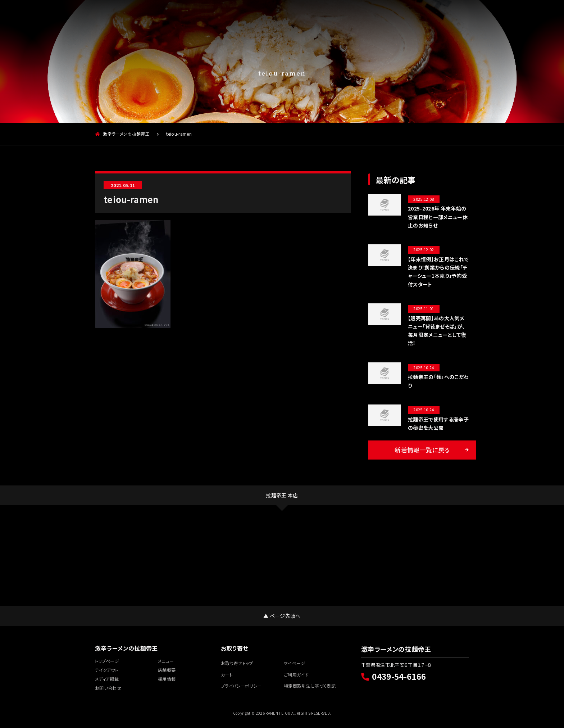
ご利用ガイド (296, 675)
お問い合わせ (108, 688)
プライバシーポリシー (241, 686)
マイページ (295, 663)
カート (227, 675)
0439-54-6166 (394, 676)
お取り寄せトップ (237, 663)
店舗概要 (213, 16)
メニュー (120, 16)
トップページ (107, 661)
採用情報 (447, 16)
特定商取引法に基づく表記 (310, 686)
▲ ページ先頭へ (282, 616)
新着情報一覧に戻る (422, 450)
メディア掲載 (401, 16)
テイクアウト (167, 16)
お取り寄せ (354, 16)
